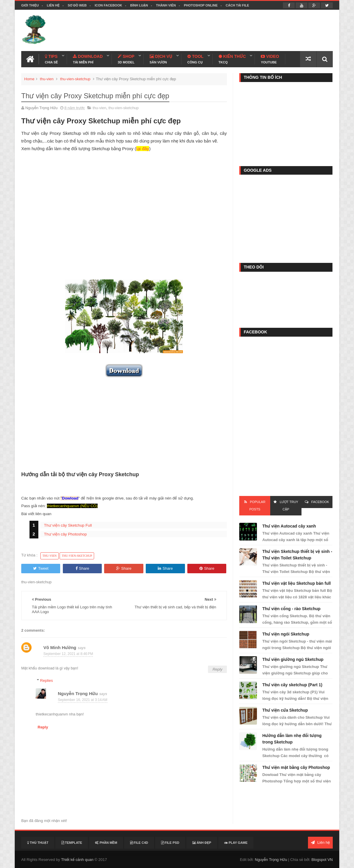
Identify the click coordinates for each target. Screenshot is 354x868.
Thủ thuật (38, 843)
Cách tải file (237, 5)
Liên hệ (53, 5)
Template (72, 843)
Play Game (236, 843)
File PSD (170, 843)
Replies (46, 681)
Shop (126, 59)
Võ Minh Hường (60, 647)
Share (82, 568)
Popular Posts (257, 506)
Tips (51, 59)
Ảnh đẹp (202, 843)
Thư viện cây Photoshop (65, 534)
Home (29, 79)
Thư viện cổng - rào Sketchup (291, 609)
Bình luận (139, 5)
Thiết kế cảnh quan (77, 860)
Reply (217, 669)
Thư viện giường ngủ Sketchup (293, 659)
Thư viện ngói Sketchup (286, 634)
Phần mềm (106, 843)
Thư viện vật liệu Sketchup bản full (296, 583)
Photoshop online (201, 5)
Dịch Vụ (161, 59)
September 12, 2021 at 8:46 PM (68, 654)
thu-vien (47, 79)
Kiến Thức (232, 59)
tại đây (143, 149)
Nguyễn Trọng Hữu (78, 693)
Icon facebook (108, 5)
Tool (195, 59)
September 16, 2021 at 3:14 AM (83, 700)
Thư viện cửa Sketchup (285, 710)
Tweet (41, 568)
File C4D (139, 843)
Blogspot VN (322, 860)
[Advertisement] (225, 30)
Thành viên (166, 5)
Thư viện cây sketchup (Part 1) (292, 685)
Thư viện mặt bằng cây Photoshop (296, 767)
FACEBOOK (320, 502)
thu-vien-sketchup (75, 79)
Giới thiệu (30, 5)
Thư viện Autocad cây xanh (289, 526)
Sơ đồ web (77, 5)
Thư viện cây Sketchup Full (68, 525)
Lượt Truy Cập (289, 506)
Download (88, 59)
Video (270, 59)
